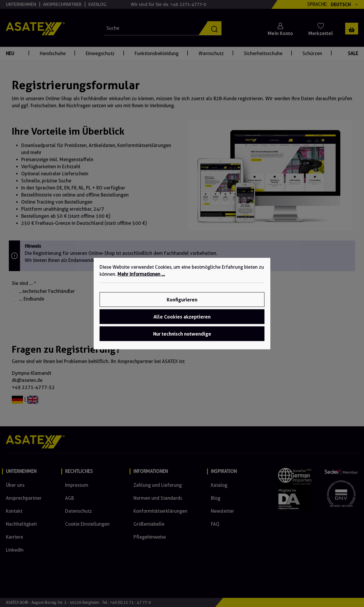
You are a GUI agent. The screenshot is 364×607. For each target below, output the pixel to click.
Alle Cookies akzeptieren (182, 317)
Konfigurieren (182, 300)
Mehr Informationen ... (141, 274)
